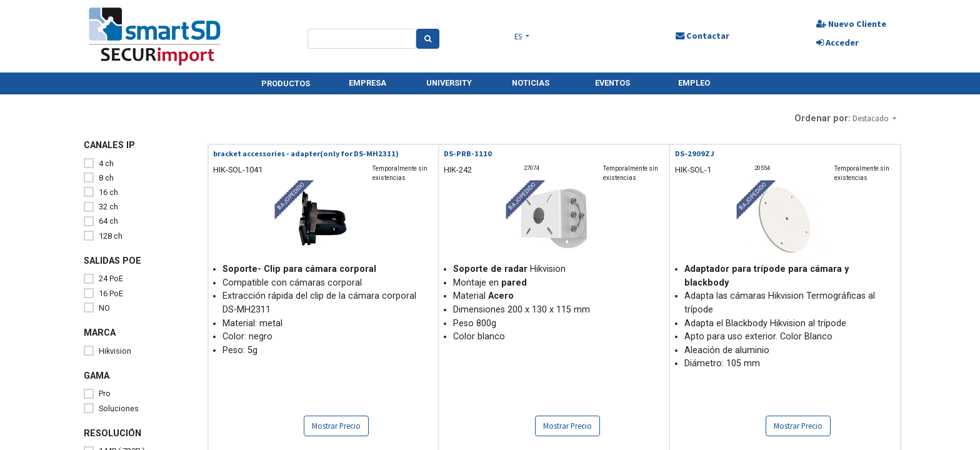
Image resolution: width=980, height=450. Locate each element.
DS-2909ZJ (695, 153)
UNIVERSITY (449, 83)
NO (104, 308)
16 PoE (111, 293)
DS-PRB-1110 (468, 153)
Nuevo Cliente (851, 24)
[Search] (428, 39)
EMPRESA (367, 83)
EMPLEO (694, 83)
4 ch (106, 163)
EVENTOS (612, 83)
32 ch (108, 207)
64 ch (108, 221)
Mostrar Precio (336, 426)
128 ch (111, 236)
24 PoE (111, 278)
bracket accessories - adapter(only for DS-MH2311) (306, 153)
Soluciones (119, 408)
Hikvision (115, 351)
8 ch (106, 178)
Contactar (702, 36)
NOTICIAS (531, 83)
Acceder (837, 42)
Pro (105, 393)
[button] (874, 118)
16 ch (108, 192)
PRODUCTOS (286, 83)
